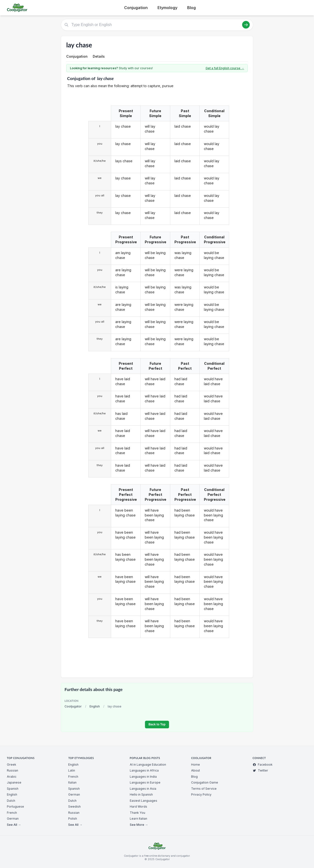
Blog (191, 8)
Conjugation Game (205, 782)
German (13, 819)
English (95, 706)
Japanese (14, 782)
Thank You (137, 813)
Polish (73, 819)
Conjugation (136, 8)
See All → (14, 825)
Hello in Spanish (141, 794)
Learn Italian (138, 819)
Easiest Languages (144, 801)
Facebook (263, 765)
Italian (72, 782)
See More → (139, 825)
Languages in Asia (143, 789)
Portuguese (15, 807)
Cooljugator (73, 706)
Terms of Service (204, 789)
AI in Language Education (148, 765)
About (196, 770)
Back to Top (157, 724)
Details (99, 56)
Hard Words (138, 807)
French (12, 813)
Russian (13, 770)
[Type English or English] (157, 25)
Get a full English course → (225, 68)
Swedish (74, 807)
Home (196, 765)
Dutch (11, 801)
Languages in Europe (145, 782)
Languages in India (143, 777)
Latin (72, 770)
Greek (12, 765)
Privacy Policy (201, 794)
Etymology (167, 8)
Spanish (13, 789)
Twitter (260, 770)
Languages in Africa (144, 770)
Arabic (12, 777)
